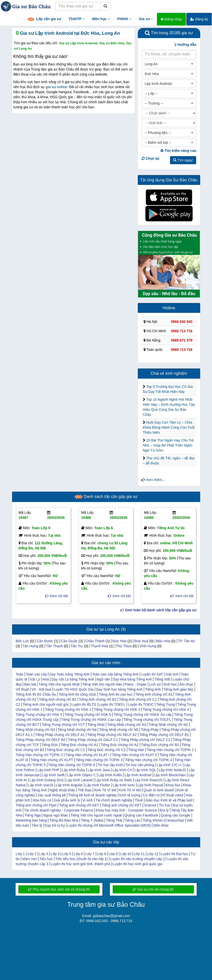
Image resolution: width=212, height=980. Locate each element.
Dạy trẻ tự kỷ (55, 825)
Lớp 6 (78, 854)
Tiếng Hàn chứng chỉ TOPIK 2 (39, 755)
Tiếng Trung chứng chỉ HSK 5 (39, 715)
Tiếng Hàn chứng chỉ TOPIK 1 (170, 750)
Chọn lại (151, 158)
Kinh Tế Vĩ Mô (105, 790)
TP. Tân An (186, 641)
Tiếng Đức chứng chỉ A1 (79, 745)
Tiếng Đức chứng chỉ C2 (106, 750)
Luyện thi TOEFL (112, 704)
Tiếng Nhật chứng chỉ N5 (119, 730)
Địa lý (164, 810)
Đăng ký (199, 19)
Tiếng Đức (50, 745)
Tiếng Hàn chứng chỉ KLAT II (135, 755)
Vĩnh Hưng (148, 646)
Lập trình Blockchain (170, 775)
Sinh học (170, 684)
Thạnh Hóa (99, 646)
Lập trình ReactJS (149, 780)
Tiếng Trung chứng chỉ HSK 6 (88, 715)
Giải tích (172, 674)
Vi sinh (88, 800)
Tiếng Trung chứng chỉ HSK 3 (117, 709)
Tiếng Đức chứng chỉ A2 (120, 745)
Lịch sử (155, 684)
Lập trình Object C (81, 775)
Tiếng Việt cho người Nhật (59, 684)
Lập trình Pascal (150, 785)
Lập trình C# (122, 770)
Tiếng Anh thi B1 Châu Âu (36, 694)
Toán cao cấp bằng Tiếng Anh (115, 674)
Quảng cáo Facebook (141, 815)
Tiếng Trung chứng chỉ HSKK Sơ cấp (142, 715)
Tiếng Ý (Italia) (92, 820)
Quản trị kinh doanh (159, 790)
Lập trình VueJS (41, 785)
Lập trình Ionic (124, 785)
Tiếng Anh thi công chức (77, 694)
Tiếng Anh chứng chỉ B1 (58, 699)
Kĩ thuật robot (173, 795)
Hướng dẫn (185, 45)
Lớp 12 (153, 854)
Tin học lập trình (110, 765)
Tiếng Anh (153, 689)
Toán (20, 674)
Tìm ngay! (183, 160)
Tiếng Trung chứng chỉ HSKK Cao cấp (91, 720)
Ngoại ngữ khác (56, 815)
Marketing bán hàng (31, 820)
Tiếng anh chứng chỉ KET (79, 805)
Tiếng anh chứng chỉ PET (122, 805)
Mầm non (30, 859)
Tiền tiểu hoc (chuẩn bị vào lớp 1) (81, 859)
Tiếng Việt (162, 679)
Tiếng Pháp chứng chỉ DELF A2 (112, 735)
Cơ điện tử (151, 795)
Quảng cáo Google (176, 815)
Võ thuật (22, 689)
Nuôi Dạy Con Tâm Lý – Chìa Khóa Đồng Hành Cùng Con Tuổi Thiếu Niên (169, 427)
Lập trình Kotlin (110, 775)
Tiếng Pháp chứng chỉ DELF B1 (164, 735)
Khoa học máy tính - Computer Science (126, 810)
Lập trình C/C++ (169, 765)
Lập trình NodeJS (172, 770)
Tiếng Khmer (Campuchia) (163, 820)
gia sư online (56, 87)
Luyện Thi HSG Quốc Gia (74, 689)
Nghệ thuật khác (62, 790)
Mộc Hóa (163, 641)
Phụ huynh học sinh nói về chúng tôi (59, 889)
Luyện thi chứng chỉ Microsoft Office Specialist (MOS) (109, 825)
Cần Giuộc (69, 641)
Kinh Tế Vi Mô (130, 790)
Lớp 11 (139, 854)
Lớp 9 (113, 854)
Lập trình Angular (69, 785)
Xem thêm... (155, 480)
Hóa (46, 679)
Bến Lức (23, 641)
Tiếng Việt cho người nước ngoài (96, 815)
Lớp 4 (55, 854)
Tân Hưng (30, 646)
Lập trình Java (99, 770)
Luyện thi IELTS (84, 704)
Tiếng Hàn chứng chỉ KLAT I (87, 755)
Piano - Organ (135, 684)
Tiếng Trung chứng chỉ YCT (63, 725)
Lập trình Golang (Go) (47, 780)
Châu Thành (95, 641)
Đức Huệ (141, 641)
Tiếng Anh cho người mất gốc (46, 704)
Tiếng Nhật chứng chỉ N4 (77, 730)
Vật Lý (35, 679)
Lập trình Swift (53, 775)
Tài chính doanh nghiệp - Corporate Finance (59, 810)
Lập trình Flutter (98, 785)
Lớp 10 (126, 854)
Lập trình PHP (48, 770)
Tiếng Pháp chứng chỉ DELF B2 (41, 740)
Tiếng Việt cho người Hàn (102, 684)
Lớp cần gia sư (44, 19)
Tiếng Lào (133, 820)
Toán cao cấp (36, 674)
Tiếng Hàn (136, 750)
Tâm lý (37, 825)
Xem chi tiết (57, 596)
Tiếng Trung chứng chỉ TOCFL (147, 720)
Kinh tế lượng (130, 795)
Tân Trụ (77, 646)
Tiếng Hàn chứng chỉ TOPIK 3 (99, 760)
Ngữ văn (103, 679)
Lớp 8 (101, 854)
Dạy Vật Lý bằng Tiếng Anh (73, 679)
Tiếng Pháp (150, 730)
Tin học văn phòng (140, 765)
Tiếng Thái (114, 820)
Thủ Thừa (124, 646)
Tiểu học (46, 859)
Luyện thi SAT (152, 674)
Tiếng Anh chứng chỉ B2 (98, 699)
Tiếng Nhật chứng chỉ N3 (35, 730)
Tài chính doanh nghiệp (114, 800)
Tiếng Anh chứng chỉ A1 (154, 694)
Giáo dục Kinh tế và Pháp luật (169, 800)
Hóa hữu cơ (42, 800)
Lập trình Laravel (79, 780)
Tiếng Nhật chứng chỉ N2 (168, 725)
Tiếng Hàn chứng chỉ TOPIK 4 (149, 760)
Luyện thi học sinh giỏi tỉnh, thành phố (81, 864)
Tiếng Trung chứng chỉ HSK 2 (68, 709)
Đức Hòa (119, 641)
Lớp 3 (44, 854)
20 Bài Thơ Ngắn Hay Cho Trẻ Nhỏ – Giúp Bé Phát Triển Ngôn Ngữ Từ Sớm (168, 445)
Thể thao (85, 790)
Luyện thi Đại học (175, 854)
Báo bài (30, 684)
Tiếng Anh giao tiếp (178, 689)
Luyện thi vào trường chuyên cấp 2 (138, 859)
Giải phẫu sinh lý (67, 800)
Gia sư (146, 19)
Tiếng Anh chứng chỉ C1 (138, 699)
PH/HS (124, 19)
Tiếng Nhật (96, 725)
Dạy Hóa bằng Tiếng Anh (132, 679)
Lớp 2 (32, 854)
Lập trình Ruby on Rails (114, 780)
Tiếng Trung (165, 704)
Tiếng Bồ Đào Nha (64, 820)
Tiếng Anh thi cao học (116, 694)
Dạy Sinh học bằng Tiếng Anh (119, 689)
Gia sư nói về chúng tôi (153, 889)
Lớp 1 (20, 854)
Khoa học (173, 785)
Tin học (165, 805)
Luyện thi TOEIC (141, 704)
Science (150, 805)
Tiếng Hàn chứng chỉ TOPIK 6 (72, 765)
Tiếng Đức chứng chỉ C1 (66, 750)
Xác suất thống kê (52, 795)
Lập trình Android (138, 775)
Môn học (101, 19)
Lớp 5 (67, 854)
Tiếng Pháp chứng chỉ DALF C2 (145, 740)
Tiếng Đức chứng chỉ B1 (160, 745)
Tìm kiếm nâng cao (178, 151)
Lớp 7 (90, 854)
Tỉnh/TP (76, 19)
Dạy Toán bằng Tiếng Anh (70, 674)
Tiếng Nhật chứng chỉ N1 (127, 725)
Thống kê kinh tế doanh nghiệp (92, 795)
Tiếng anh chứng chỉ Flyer (36, 805)
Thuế (139, 800)
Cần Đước (45, 641)
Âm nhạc (186, 684)
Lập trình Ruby (73, 770)
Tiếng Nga (33, 815)
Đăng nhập (171, 19)
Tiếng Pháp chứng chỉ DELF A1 (60, 735)
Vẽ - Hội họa (41, 689)
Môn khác (161, 825)
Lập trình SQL (145, 770)
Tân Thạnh (55, 646)
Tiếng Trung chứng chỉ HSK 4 (166, 709)
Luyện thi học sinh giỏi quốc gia (138, 864)
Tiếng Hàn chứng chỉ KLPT (52, 760)
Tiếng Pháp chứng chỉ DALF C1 (93, 740)
